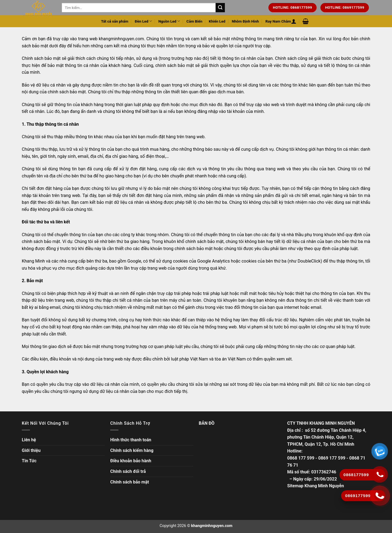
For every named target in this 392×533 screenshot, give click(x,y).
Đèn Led (143, 21)
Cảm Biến (195, 21)
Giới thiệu (31, 450)
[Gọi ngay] (380, 495)
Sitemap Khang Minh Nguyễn (316, 486)
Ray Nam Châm (278, 21)
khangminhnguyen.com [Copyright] (212, 526)
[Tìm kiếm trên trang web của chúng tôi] (220, 8)
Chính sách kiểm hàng (132, 450)
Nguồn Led (169, 21)
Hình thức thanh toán (131, 440)
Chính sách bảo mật (130, 482)
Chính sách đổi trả (128, 471)
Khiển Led (217, 21)
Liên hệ (29, 440)
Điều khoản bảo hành (131, 461)
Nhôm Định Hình (245, 21)
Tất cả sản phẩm (115, 21)
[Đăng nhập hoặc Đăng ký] (294, 21)
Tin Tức (29, 461)
